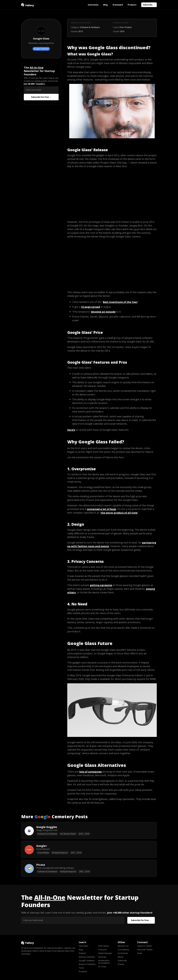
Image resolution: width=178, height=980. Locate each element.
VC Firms (102, 967)
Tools (81, 968)
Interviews (93, 5)
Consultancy (123, 950)
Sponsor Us (123, 946)
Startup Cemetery (87, 957)
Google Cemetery (41, 49)
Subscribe (122, 961)
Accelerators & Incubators (104, 962)
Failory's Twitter (145, 946)
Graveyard (118, 5)
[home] (28, 5)
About (120, 957)
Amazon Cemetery (87, 964)
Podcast (82, 953)
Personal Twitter (145, 950)
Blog (105, 5)
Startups (102, 957)
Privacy (121, 964)
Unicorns (102, 950)
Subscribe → (149, 5)
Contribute (123, 953)
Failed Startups (105, 953)
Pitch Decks (104, 946)
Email (140, 953)
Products (132, 5)
